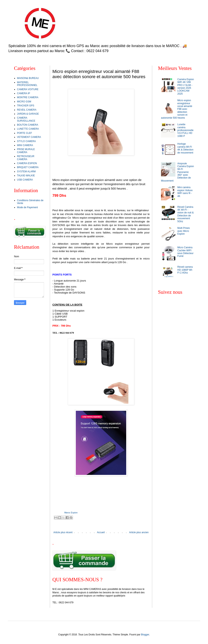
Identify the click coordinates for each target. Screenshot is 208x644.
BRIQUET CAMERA (28, 167)
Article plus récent (63, 532)
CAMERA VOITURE (28, 89)
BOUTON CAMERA (28, 125)
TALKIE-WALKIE (26, 176)
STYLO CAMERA (26, 141)
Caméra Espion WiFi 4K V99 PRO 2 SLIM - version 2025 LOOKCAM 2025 (186, 87)
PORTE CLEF (24, 133)
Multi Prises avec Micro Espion (184, 231)
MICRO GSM (24, 102)
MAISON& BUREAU (28, 78)
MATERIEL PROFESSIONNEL (27, 84)
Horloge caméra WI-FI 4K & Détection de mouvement (185, 148)
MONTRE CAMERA (28, 97)
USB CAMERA (25, 180)
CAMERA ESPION (27, 163)
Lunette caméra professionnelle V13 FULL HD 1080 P (185, 130)
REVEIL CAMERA (27, 110)
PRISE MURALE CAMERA (26, 151)
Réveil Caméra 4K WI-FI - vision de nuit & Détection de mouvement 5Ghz (185, 214)
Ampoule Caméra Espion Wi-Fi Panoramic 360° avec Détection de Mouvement (177, 172)
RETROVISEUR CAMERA (26, 158)
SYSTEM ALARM (26, 172)
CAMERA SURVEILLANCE (26, 119)
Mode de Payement (27, 207)
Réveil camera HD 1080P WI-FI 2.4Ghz (185, 270)
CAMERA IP (23, 93)
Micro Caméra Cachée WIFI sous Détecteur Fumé (185, 252)
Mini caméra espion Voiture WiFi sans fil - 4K (185, 192)
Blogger (145, 635)
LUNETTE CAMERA (28, 129)
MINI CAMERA (25, 145)
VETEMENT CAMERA (29, 137)
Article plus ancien (139, 532)
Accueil (101, 532)
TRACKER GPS (26, 106)
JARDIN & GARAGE (28, 114)
